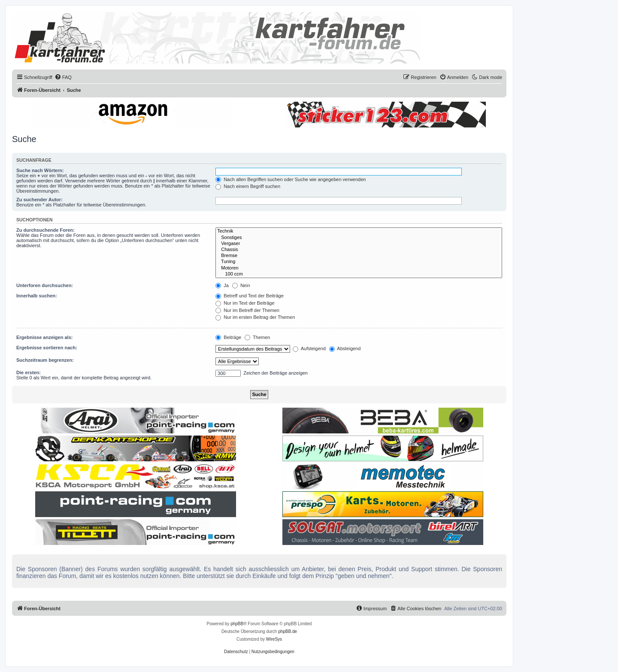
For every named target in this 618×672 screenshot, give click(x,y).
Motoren (359, 268)
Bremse (359, 256)
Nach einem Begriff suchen (248, 186)
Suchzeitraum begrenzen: (45, 360)
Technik (359, 231)
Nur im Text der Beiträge (245, 303)
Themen (257, 337)
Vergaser (359, 244)
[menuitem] (63, 77)
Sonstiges (359, 238)
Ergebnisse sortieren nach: (47, 348)
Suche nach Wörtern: (40, 170)
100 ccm (359, 274)
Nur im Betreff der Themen (247, 310)
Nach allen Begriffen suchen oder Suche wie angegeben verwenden (291, 179)
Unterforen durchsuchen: (45, 285)
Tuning (359, 262)
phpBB (237, 624)
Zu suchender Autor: (39, 200)
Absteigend (345, 348)
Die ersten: (29, 372)
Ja (222, 285)
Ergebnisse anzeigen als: (44, 337)
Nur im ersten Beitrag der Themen (255, 317)
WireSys (274, 639)
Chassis (359, 250)
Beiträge (228, 337)
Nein (241, 285)
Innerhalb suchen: (37, 296)
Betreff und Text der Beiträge (250, 296)
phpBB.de (288, 631)
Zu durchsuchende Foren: (45, 230)
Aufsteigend (309, 348)
